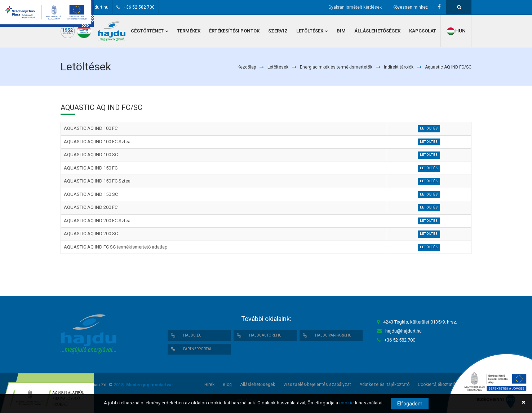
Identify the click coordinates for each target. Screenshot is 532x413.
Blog (227, 385)
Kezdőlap (247, 67)
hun (456, 31)
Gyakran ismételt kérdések (355, 7)
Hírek (209, 385)
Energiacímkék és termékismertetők (336, 67)
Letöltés (429, 128)
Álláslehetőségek (258, 385)
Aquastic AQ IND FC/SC (448, 67)
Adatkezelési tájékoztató (384, 385)
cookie (346, 403)
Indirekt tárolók (399, 67)
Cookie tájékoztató (436, 385)
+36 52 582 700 (139, 7)
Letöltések (278, 67)
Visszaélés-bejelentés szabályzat (317, 385)
